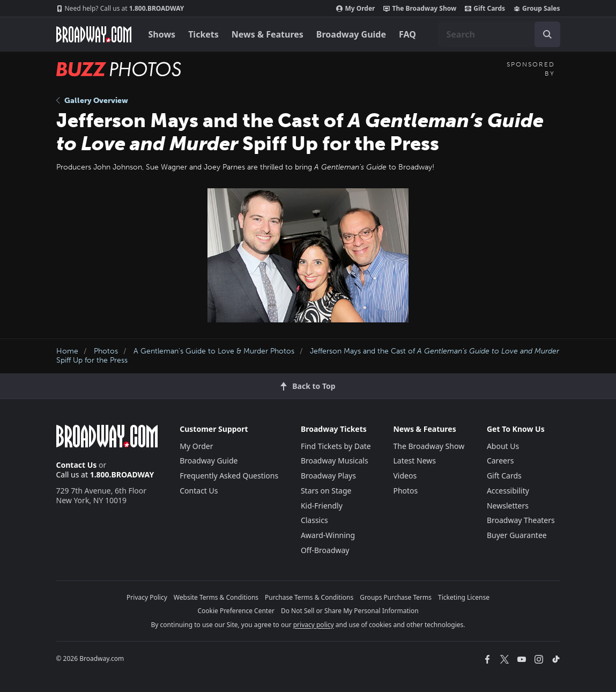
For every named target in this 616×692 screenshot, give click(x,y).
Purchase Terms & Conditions (309, 597)
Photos (106, 351)
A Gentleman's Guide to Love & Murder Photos (214, 351)
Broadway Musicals (335, 461)
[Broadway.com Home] (94, 34)
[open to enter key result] (547, 34)
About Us (503, 446)
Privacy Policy (147, 597)
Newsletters (508, 506)
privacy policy (314, 625)
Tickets (203, 34)
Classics (314, 520)
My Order (355, 9)
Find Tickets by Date (336, 446)
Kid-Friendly (322, 506)
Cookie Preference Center (236, 611)
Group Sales (537, 9)
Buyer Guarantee (517, 535)
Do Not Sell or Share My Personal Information (350, 611)
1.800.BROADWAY (120, 9)
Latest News (414, 461)
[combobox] (499, 34)
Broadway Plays (328, 476)
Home (67, 351)
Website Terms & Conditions (216, 597)
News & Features (268, 34)
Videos (405, 476)
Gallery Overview (92, 101)
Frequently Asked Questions (229, 476)
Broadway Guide (351, 34)
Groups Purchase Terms (396, 597)
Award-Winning (328, 535)
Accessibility (508, 491)
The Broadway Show (420, 9)
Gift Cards (485, 9)
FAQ (407, 34)
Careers (500, 461)
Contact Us (77, 465)
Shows (162, 34)
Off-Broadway (325, 550)
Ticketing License (464, 597)
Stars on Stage (326, 491)
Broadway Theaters (521, 520)
